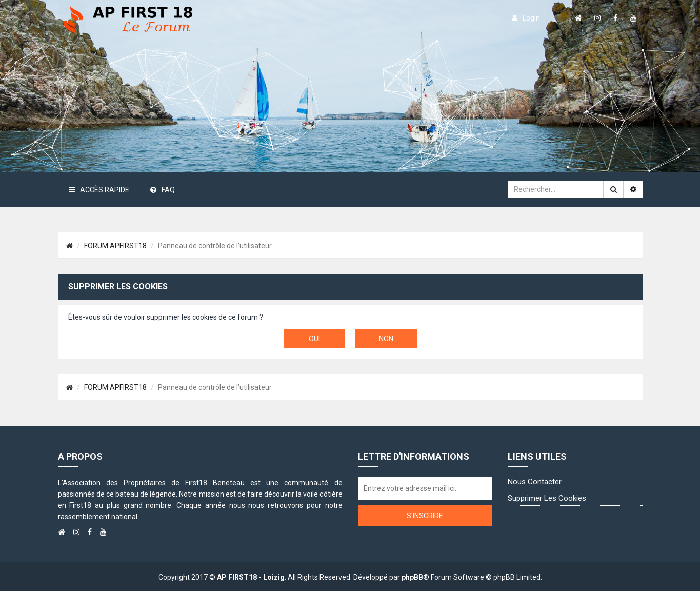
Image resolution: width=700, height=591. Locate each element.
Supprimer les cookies (547, 498)
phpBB (412, 577)
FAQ (163, 190)
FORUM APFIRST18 (115, 246)
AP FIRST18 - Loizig (251, 577)
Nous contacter (535, 482)
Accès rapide (99, 190)
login (526, 18)
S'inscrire (425, 516)
